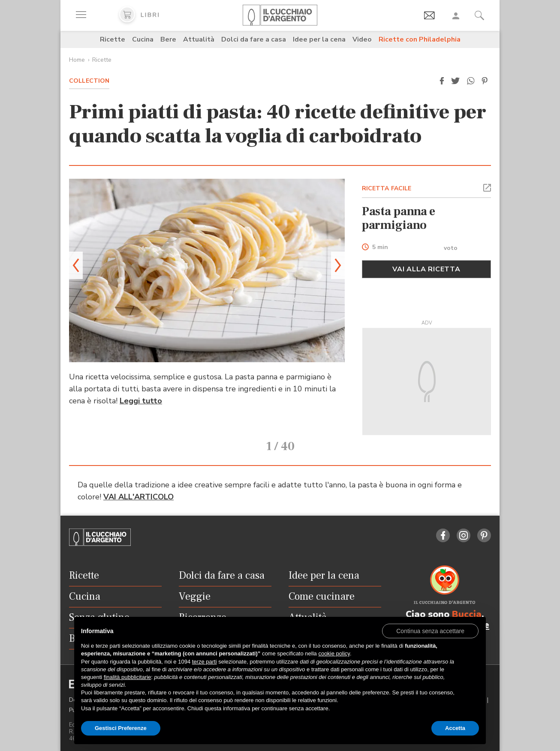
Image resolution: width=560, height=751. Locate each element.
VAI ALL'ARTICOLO (138, 485)
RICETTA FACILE (387, 188)
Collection (89, 81)
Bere (168, 39)
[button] (442, 81)
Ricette (113, 39)
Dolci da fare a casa (254, 39)
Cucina (143, 39)
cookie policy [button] (334, 653)
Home (77, 60)
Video (362, 39)
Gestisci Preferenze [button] (121, 728)
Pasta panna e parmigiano (399, 218)
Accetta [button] (455, 728)
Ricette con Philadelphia (420, 39)
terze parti (205, 662)
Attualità (199, 39)
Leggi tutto (141, 401)
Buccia (467, 602)
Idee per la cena (319, 39)
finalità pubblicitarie (128, 677)
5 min (380, 248)
